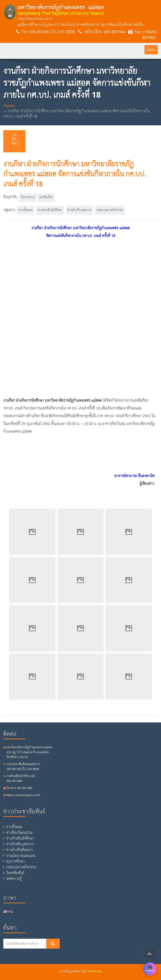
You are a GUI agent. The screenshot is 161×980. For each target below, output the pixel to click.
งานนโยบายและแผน (21, 856)
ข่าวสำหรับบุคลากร (79, 210)
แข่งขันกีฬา (46, 197)
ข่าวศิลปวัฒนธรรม (19, 833)
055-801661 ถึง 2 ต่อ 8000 (52, 32)
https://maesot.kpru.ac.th (22, 795)
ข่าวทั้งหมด (26, 210)
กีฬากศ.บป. (28, 197)
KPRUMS (95, 971)
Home (9, 106)
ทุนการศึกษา (15, 861)
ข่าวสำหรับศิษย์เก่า (20, 850)
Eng (8, 911)
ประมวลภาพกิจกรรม (110, 210)
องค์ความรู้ (14, 879)
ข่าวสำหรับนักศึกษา (50, 210)
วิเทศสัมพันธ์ (15, 873)
